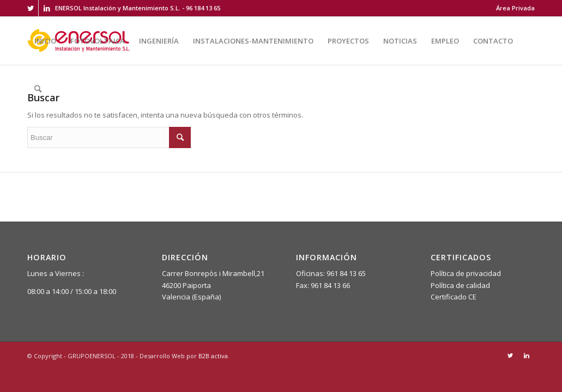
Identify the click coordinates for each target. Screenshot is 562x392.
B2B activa (213, 356)
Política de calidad (460, 285)
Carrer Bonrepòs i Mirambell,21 (213, 273)
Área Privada (515, 8)
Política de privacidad (466, 273)
